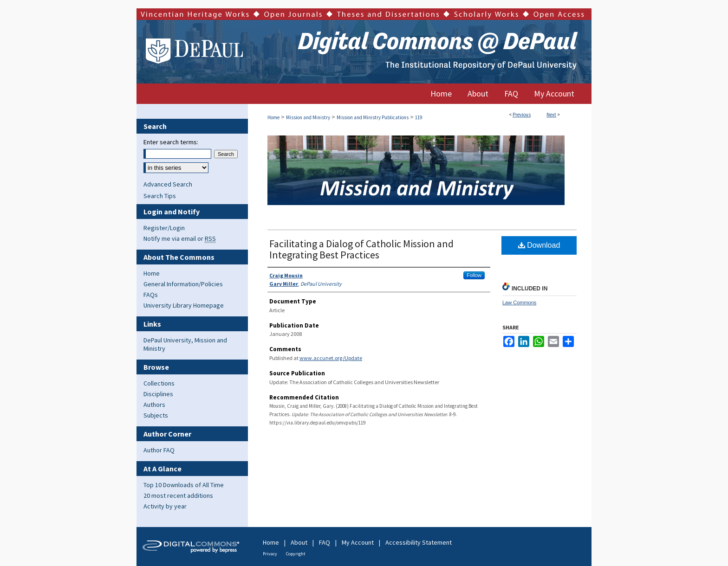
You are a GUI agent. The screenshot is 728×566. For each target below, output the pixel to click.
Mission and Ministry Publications (373, 117)
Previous (522, 115)
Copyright (296, 554)
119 (419, 117)
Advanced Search (168, 184)
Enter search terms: (171, 142)
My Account (358, 542)
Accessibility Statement (419, 542)
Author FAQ (159, 450)
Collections (159, 383)
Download (539, 245)
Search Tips (160, 196)
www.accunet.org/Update (331, 358)
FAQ (325, 542)
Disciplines (158, 394)
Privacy (270, 554)
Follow (474, 275)
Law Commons (519, 302)
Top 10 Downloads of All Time (184, 485)
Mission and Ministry (308, 117)
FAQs (151, 295)
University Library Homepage (184, 305)
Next (551, 115)
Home (273, 117)
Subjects (156, 415)
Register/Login (164, 228)
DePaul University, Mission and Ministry (185, 344)
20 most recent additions (178, 495)
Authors (154, 405)
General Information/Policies (183, 284)
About (299, 542)
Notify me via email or (180, 238)
